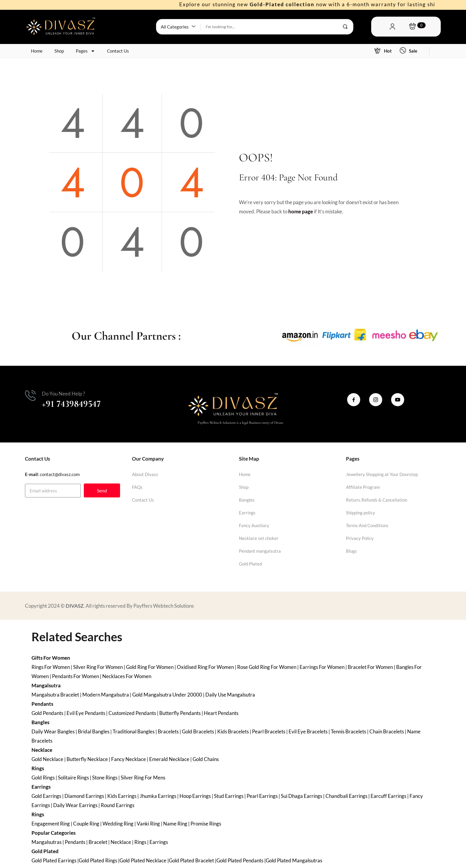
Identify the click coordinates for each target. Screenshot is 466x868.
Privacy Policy (360, 538)
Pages (85, 51)
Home (37, 51)
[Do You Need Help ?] (30, 396)
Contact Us (118, 51)
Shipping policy (360, 513)
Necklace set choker (259, 538)
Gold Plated (250, 564)
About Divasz (145, 474)
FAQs (137, 487)
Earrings (247, 513)
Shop (59, 51)
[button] (178, 27)
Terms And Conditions (367, 525)
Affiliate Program (363, 487)
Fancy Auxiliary (254, 525)
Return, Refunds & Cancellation (377, 500)
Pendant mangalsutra (260, 551)
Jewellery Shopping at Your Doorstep (382, 474)
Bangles (247, 500)
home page (301, 211)
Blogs (351, 551)
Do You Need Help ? (63, 394)
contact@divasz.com (60, 474)
